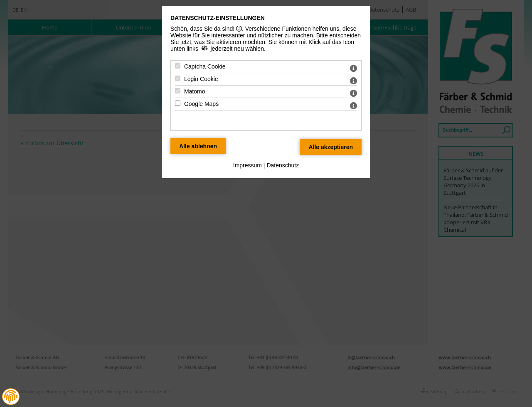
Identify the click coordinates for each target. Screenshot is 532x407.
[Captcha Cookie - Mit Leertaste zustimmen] (178, 66)
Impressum (248, 165)
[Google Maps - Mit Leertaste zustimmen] (178, 103)
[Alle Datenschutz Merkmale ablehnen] (198, 146)
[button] (11, 397)
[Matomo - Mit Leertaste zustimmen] (178, 91)
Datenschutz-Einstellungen (218, 18)
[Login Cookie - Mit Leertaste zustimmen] (178, 78)
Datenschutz (283, 165)
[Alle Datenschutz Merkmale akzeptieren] (331, 147)
